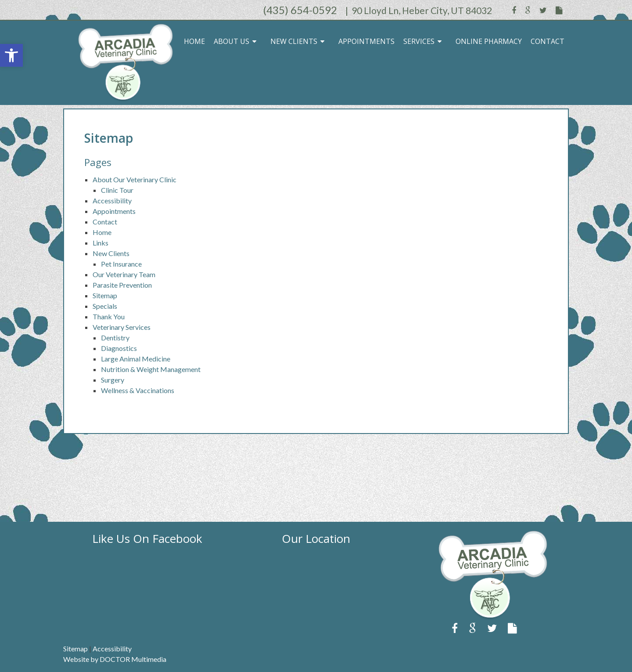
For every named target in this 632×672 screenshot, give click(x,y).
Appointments (366, 41)
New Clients (294, 41)
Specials (105, 306)
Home (194, 41)
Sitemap (105, 295)
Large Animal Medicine (136, 359)
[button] (11, 55)
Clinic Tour (117, 190)
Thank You (109, 316)
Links (101, 243)
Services (419, 41)
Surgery (113, 380)
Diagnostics (119, 348)
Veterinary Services (122, 327)
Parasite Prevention (122, 285)
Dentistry (115, 338)
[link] (484, 617)
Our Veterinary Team (124, 274)
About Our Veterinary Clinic (135, 179)
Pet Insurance (121, 264)
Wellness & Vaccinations (138, 390)
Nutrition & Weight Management (151, 369)
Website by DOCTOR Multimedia (115, 659)
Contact (548, 41)
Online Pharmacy (489, 41)
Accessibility (112, 201)
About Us (232, 41)
